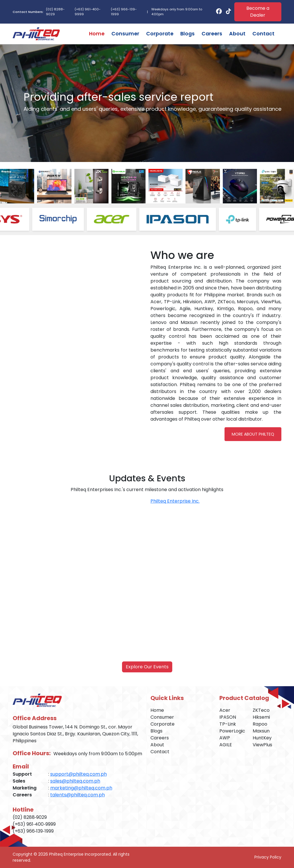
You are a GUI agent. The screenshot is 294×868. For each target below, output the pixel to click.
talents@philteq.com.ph (78, 795)
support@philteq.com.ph (79, 774)
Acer (225, 710)
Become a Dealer (258, 12)
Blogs (187, 34)
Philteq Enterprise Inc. (175, 501)
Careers (212, 34)
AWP (225, 738)
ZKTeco (261, 710)
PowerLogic (232, 731)
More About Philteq (253, 434)
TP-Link (228, 724)
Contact (263, 34)
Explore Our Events (147, 667)
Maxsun (261, 731)
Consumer (125, 34)
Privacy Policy (268, 857)
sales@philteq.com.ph (75, 781)
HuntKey (262, 738)
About (237, 34)
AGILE (226, 745)
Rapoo (260, 724)
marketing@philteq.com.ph (81, 788)
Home (97, 34)
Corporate (160, 34)
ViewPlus (262, 745)
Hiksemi (261, 717)
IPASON (228, 717)
